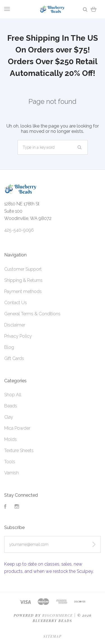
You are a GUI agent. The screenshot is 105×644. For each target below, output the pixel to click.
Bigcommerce (58, 615)
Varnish (11, 473)
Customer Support (23, 269)
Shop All (13, 395)
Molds (11, 439)
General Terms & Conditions (32, 314)
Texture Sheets (19, 450)
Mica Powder (17, 428)
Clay (9, 417)
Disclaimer (15, 325)
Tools (10, 462)
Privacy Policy (18, 336)
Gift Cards (14, 358)
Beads (11, 406)
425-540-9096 (19, 230)
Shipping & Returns (23, 280)
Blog (9, 347)
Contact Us (16, 303)
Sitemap (53, 636)
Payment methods (23, 291)
